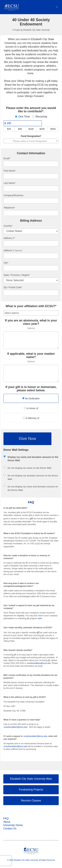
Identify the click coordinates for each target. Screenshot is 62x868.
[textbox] (31, 141)
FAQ (6, 819)
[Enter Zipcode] (31, 293)
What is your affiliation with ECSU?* (31, 306)
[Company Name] (31, 201)
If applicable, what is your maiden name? (31, 355)
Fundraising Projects (31, 790)
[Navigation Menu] (57, 7)
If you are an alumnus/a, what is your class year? (31, 322)
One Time (22, 117)
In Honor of (31, 408)
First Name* (10, 171)
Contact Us (10, 828)
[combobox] (31, 141)
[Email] (31, 164)
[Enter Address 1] (31, 243)
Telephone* (9, 208)
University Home (13, 825)
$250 (42, 129)
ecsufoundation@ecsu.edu (39, 663)
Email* (7, 158)
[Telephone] (31, 213)
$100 (31, 129)
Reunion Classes (31, 801)
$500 (53, 129)
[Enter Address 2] (31, 256)
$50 (20, 129)
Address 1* (9, 238)
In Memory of (31, 418)
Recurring (40, 117)
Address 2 (9, 250)
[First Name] (31, 176)
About (7, 822)
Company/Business (13, 195)
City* (6, 263)
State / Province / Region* (17, 275)
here (40, 618)
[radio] (31, 399)
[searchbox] (31, 313)
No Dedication (31, 398)
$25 (9, 129)
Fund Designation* (31, 136)
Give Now (27, 438)
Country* (8, 226)
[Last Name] (31, 188)
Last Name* (10, 183)
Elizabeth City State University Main (31, 779)
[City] (31, 268)
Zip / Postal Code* (13, 287)
